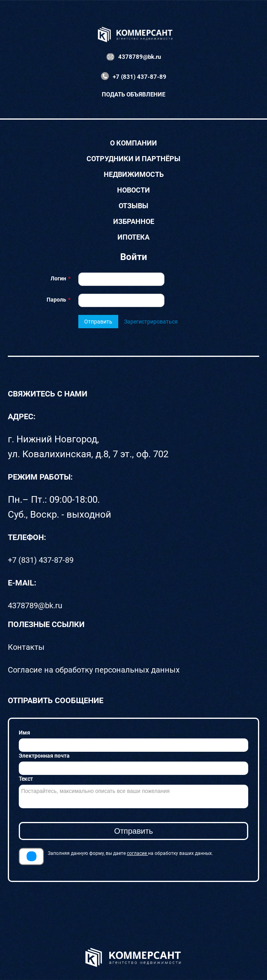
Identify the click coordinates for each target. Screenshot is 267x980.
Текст (26, 779)
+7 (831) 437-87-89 (140, 77)
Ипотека (133, 237)
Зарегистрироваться (151, 322)
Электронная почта (44, 756)
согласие (137, 853)
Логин (58, 278)
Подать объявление (133, 95)
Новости (133, 190)
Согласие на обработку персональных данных (94, 670)
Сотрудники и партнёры (133, 159)
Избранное (134, 222)
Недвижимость (134, 175)
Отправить (98, 322)
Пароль (56, 300)
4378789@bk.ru (140, 57)
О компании (133, 143)
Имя (24, 733)
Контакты (26, 647)
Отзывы (133, 206)
